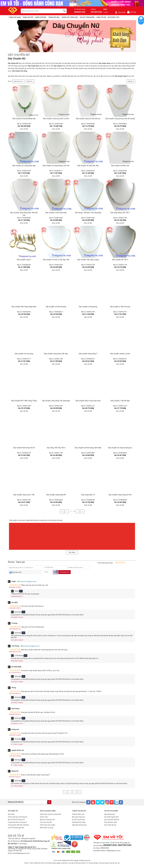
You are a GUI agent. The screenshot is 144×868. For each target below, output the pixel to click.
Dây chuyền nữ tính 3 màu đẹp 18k (56, 260)
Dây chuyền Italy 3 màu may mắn (88, 401)
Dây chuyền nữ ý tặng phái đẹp (24, 166)
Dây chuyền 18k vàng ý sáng (88, 260)
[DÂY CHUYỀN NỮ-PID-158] (72, 36)
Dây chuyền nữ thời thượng (56, 307)
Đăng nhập (120, 12)
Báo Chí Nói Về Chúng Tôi (16, 820)
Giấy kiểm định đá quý (79, 825)
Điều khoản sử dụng (47, 828)
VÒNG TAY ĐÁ (101, 17)
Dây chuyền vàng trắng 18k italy (56, 354)
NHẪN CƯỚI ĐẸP (41, 17)
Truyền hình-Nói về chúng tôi (17, 822)
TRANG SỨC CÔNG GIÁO (70, 17)
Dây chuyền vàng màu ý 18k (24, 495)
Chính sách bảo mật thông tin (18, 817)
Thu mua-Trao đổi (46, 822)
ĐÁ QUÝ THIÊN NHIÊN (87, 17)
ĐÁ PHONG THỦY (114, 17)
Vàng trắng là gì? (110, 814)
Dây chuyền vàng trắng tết (56, 495)
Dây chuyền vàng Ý (24, 260)
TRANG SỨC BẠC (54, 17)
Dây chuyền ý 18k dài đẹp (120, 401)
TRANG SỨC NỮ (28, 17)
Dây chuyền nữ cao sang (24, 354)
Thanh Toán (44, 817)
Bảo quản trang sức (78, 817)
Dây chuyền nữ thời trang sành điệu (88, 448)
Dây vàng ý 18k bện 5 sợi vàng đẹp (88, 213)
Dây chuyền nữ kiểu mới (120, 166)
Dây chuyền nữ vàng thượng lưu (120, 448)
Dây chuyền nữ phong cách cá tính (56, 119)
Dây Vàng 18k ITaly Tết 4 (56, 448)
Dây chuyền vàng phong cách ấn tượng (120, 119)
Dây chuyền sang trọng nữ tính (120, 495)
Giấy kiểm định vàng (79, 822)
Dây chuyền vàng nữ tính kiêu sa (88, 119)
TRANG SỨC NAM (15, 17)
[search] (65, 11)
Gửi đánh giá (64, 572)
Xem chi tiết (24, 129)
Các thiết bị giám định (111, 817)
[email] (35, 802)
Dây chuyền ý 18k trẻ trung (120, 307)
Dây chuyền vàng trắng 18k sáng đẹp (56, 401)
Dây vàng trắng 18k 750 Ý (120, 213)
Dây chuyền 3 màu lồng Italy (56, 213)
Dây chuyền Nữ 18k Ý (120, 260)
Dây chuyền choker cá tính (120, 354)
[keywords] (40, 11)
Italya (60, 66)
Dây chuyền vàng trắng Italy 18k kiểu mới (24, 214)
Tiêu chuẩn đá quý (110, 825)
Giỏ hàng (132, 12)
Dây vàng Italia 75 (88, 495)
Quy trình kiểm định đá (112, 820)
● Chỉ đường (22, 844)
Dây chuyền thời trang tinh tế (24, 448)
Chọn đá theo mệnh (111, 822)
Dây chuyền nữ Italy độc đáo (88, 166)
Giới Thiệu (11, 814)
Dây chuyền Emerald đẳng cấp (24, 119)
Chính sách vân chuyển (48, 825)
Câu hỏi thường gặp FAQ (16, 828)
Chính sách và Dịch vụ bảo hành (50, 814)
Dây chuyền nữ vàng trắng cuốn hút (56, 166)
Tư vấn (141, 21)
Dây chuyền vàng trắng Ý (88, 354)
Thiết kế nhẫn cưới (78, 814)
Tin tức (106, 12)
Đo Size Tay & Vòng (78, 820)
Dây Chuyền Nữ (13, 63)
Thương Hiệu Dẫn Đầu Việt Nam (18, 825)
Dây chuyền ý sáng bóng (88, 307)
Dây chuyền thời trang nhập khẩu (24, 307)
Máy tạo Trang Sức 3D (47, 820)
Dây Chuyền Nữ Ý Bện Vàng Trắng (24, 401)
